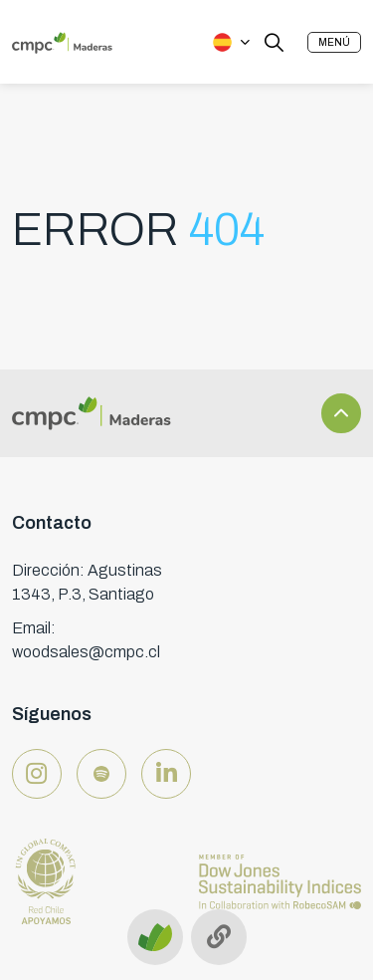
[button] (334, 42)
